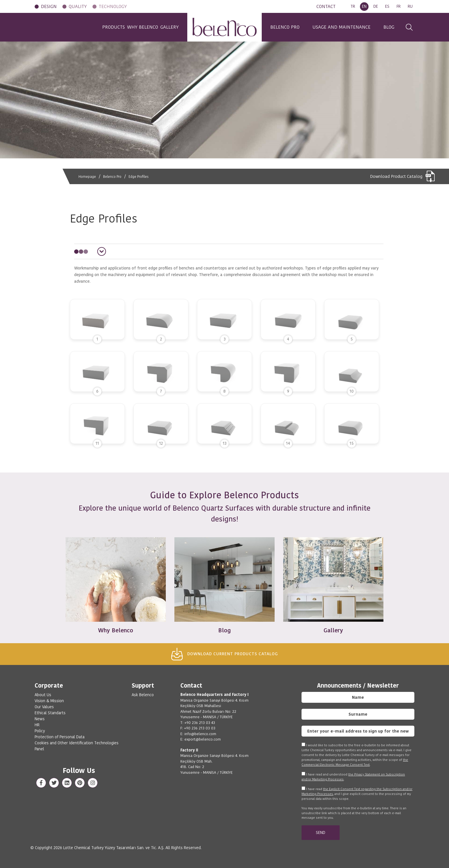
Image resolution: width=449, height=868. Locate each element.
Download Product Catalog (402, 177)
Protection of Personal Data (60, 737)
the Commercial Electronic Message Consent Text (355, 762)
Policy (40, 731)
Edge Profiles (145, 176)
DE (376, 6)
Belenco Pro (116, 176)
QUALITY (78, 6)
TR (353, 6)
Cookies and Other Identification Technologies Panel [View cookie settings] (77, 746)
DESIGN (49, 6)
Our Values (44, 707)
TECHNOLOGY (113, 6)
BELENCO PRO (285, 27)
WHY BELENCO (132, 27)
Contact (191, 686)
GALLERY (170, 27)
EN (364, 6)
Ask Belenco (143, 695)
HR (37, 725)
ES (387, 6)
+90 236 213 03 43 (200, 723)
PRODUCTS (92, 27)
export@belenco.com (203, 739)
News (40, 719)
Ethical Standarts (50, 713)
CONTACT (326, 6)
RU (410, 6)
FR (399, 6)
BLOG (389, 27)
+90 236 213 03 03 (200, 728)
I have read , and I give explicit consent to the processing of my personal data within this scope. (357, 794)
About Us (43, 695)
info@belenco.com (200, 734)
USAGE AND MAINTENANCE (341, 27)
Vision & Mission (49, 701)
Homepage (88, 176)
